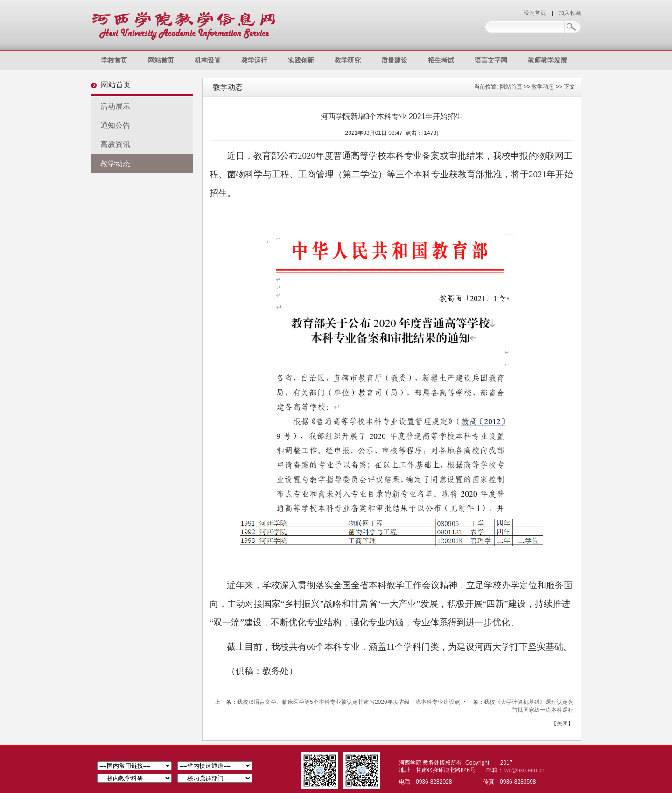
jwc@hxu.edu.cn (524, 770)
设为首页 (535, 13)
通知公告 (115, 125)
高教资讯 (115, 144)
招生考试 (441, 60)
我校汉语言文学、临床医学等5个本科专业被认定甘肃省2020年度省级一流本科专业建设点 (348, 702)
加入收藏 (570, 13)
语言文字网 (491, 60)
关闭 (562, 723)
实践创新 (301, 60)
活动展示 (115, 106)
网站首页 (161, 60)
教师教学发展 (547, 60)
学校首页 (114, 60)
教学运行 (254, 60)
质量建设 (394, 60)
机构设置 (208, 60)
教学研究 (348, 60)
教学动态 (115, 164)
